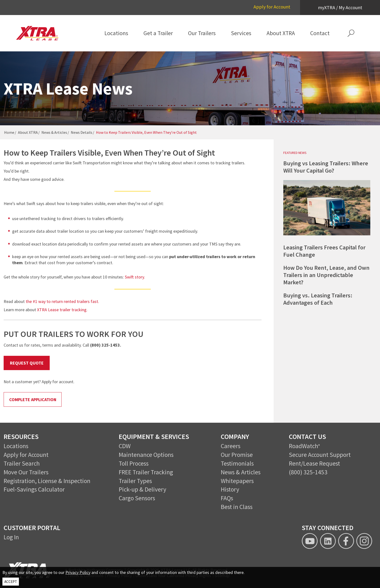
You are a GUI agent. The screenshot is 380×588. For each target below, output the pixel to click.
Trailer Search (22, 463)
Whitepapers (237, 481)
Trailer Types (135, 481)
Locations (16, 446)
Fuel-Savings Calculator (34, 489)
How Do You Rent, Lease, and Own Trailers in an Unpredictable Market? (326, 275)
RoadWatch (304, 446)
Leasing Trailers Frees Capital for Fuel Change (324, 251)
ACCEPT (11, 582)
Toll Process (134, 463)
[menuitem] (116, 33)
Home (9, 132)
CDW (125, 446)
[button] (351, 33)
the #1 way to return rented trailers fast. (62, 301)
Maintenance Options (146, 455)
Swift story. (135, 277)
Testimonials (237, 463)
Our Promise (237, 455)
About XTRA (28, 132)
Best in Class (237, 507)
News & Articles (54, 132)
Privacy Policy (78, 572)
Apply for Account (272, 7)
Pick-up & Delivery (142, 489)
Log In (11, 537)
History (230, 489)
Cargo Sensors (137, 498)
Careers (231, 446)
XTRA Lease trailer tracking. (62, 310)
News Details (82, 132)
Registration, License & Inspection (47, 481)
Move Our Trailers (26, 472)
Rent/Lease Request (314, 463)
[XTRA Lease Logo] (41, 33)
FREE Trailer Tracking (146, 472)
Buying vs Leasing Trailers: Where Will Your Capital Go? (326, 167)
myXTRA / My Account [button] (340, 7)
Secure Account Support (320, 455)
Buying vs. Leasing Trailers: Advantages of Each (318, 299)
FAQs (227, 498)
